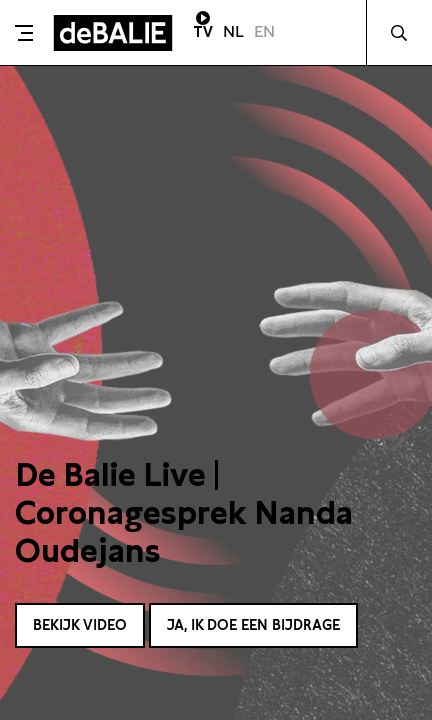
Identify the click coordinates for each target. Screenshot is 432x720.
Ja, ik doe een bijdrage (253, 625)
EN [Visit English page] (264, 31)
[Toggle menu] (24, 33)
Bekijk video (80, 625)
